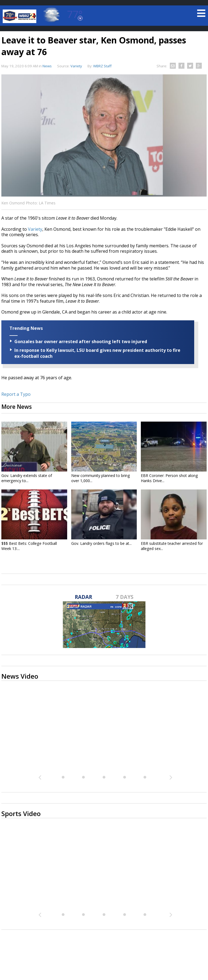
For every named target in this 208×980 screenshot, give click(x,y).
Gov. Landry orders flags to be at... (101, 543)
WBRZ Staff (102, 66)
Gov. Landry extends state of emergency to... (27, 478)
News (47, 66)
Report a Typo (16, 394)
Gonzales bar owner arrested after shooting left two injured (81, 342)
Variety (35, 229)
